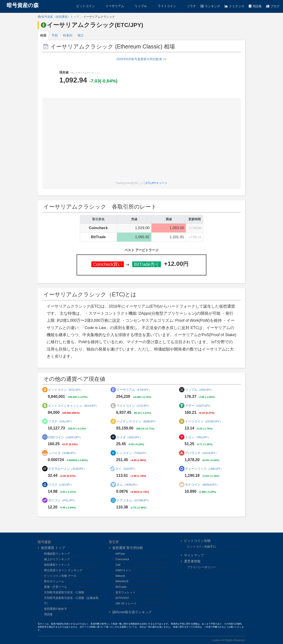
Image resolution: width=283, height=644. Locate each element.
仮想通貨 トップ (53, 548)
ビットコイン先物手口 (201, 547)
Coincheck (122, 559)
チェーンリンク (204, 469)
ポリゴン (62, 500)
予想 (55, 35)
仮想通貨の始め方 (55, 609)
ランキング (210, 6)
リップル (138, 6)
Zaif (118, 565)
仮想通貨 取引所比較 (128, 548)
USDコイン (65, 437)
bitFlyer (120, 554)
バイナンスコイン (137, 421)
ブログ (273, 6)
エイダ (129, 437)
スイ (126, 469)
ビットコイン (82, 6)
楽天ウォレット (125, 592)
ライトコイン (164, 6)
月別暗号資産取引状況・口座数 (64, 592)
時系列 (68, 35)
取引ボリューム (54, 581)
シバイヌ (63, 453)
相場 (43, 35)
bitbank (120, 576)
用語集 (255, 6)
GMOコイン (123, 570)
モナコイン (202, 485)
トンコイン (132, 453)
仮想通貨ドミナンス (57, 565)
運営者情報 (192, 561)
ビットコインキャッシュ (73, 406)
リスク (61, 485)
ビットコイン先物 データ (60, 576)
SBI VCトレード (126, 603)
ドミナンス (234, 6)
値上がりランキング (57, 559)
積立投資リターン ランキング (63, 570)
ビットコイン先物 (197, 541)
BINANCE (122, 581)
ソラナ (188, 6)
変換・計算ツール (55, 587)
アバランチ (202, 453)
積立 (81, 35)
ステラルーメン (67, 469)
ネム (128, 485)
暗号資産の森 (23, 5)
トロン (198, 437)
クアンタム (134, 500)
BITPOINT (122, 598)
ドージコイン (204, 421)
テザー (199, 406)
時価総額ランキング (57, 554)
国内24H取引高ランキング (132, 612)
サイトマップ (194, 555)
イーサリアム (112, 6)
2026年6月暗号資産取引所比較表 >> (141, 59)
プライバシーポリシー (201, 567)
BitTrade (121, 587)
